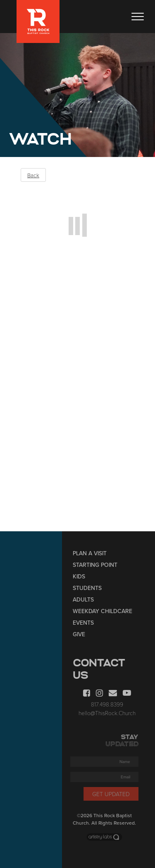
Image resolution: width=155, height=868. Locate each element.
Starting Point (97, 565)
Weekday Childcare (105, 611)
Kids (81, 577)
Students (89, 588)
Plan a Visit (92, 553)
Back (33, 175)
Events (85, 623)
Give (81, 634)
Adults (85, 600)
